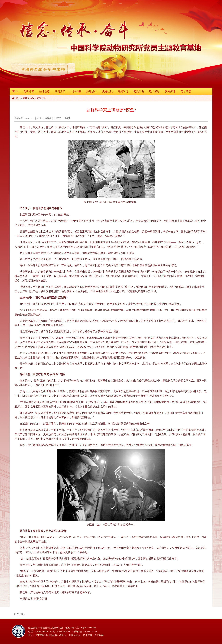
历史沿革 (60, 91)
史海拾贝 (107, 91)
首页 (18, 98)
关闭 (67, 118)
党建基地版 (29, 98)
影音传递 (170, 91)
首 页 (15, 91)
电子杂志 (186, 91)
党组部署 (29, 91)
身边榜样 (92, 91)
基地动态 (44, 91)
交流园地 (139, 91)
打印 (58, 118)
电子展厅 (154, 91)
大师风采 (76, 91)
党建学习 (123, 91)
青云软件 (99, 635)
